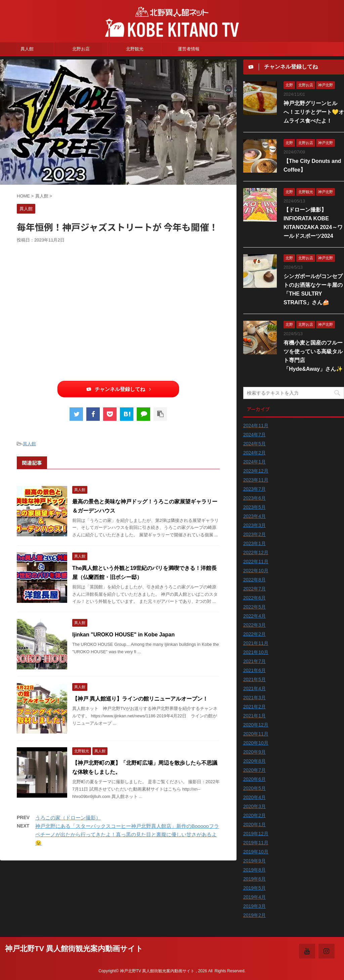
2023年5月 (254, 507)
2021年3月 (254, 698)
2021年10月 (256, 652)
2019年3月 (254, 906)
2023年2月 (254, 534)
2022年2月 (254, 634)
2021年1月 (254, 716)
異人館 (27, 49)
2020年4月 (254, 797)
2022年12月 (256, 552)
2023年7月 (254, 489)
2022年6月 (254, 598)
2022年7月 (254, 589)
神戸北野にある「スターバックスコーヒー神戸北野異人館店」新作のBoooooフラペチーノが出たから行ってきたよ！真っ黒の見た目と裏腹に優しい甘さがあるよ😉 (127, 834)
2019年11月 (256, 843)
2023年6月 (254, 498)
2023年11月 (256, 480)
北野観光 (135, 49)
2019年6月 (254, 879)
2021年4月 (254, 688)
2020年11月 (256, 734)
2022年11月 (256, 562)
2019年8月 (254, 870)
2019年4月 (254, 897)
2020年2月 (254, 815)
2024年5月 (254, 444)
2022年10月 (256, 571)
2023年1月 (254, 543)
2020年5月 (254, 788)
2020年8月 (254, 761)
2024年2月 (254, 453)
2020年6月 (254, 779)
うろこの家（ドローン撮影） (68, 818)
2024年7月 (254, 435)
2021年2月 (254, 707)
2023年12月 (256, 471)
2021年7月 (254, 661)
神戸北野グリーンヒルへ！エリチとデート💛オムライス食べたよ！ (314, 112)
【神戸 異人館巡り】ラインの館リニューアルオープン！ (140, 699)
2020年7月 (254, 770)
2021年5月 (254, 679)
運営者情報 (189, 49)
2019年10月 (256, 852)
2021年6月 (254, 670)
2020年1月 (254, 825)
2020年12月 (256, 725)
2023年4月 (254, 516)
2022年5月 (254, 607)
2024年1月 (254, 462)
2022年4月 (254, 616)
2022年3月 (254, 625)
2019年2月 (254, 915)
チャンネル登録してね (118, 389)
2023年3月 (254, 525)
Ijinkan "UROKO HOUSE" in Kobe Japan (123, 635)
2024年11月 (256, 426)
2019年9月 (254, 861)
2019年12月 (256, 834)
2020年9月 (254, 752)
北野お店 (81, 49)
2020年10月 (256, 743)
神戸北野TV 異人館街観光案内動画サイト (74, 949)
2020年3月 (254, 806)
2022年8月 (254, 580)
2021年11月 (256, 643)
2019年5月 (254, 888)
